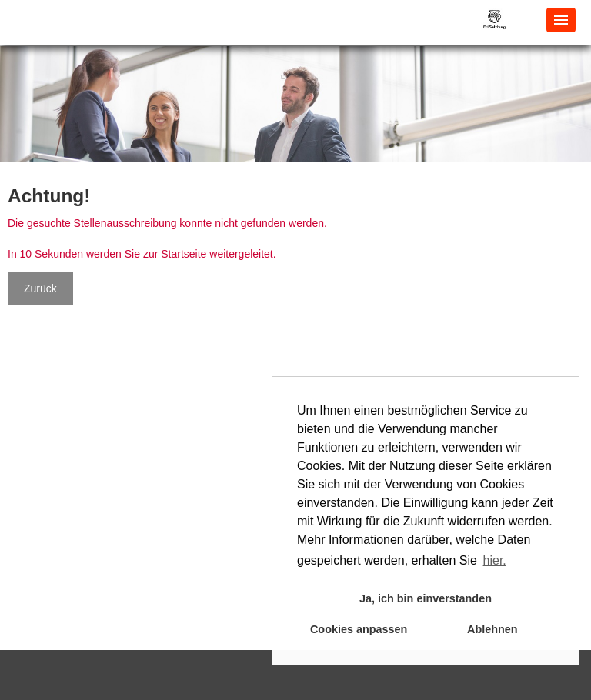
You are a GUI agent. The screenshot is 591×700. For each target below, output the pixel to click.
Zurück (40, 288)
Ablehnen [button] (492, 629)
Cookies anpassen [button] (359, 629)
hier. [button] (495, 560)
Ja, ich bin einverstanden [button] (426, 598)
